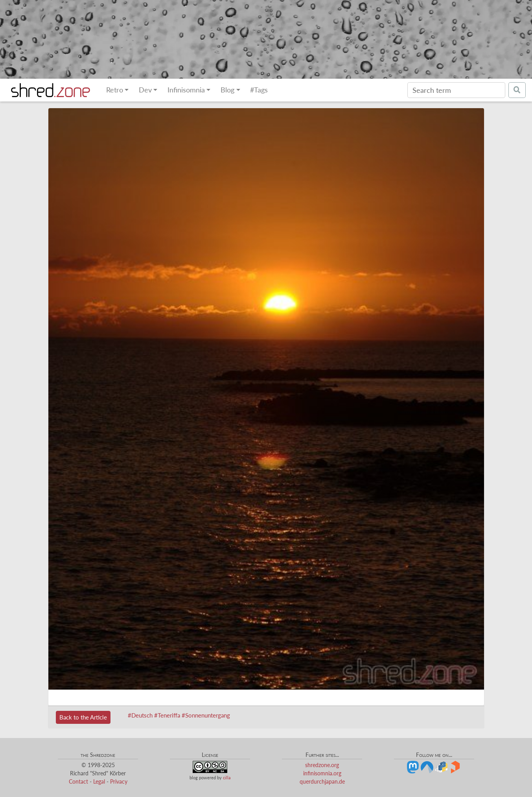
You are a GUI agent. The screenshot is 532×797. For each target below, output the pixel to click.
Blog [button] (227, 90)
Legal (99, 781)
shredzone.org (322, 765)
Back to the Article (83, 717)
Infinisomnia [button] (186, 90)
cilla (227, 778)
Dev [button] (145, 90)
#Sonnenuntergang (206, 715)
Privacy (119, 781)
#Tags (259, 90)
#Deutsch (140, 715)
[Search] (456, 90)
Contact (78, 781)
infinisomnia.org (322, 773)
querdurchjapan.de (322, 781)
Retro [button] (115, 90)
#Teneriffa (167, 715)
